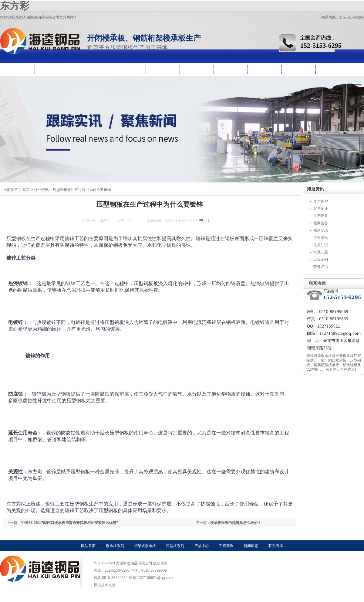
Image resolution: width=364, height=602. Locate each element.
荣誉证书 (321, 267)
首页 (26, 190)
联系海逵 (333, 68)
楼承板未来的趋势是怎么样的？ (236, 523)
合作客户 (321, 201)
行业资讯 (265, 68)
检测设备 (321, 223)
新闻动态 (251, 546)
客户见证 (321, 209)
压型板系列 (175, 546)
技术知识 (321, 245)
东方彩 (15, 6)
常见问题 (321, 252)
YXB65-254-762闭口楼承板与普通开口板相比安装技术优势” (69, 523)
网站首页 (18, 68)
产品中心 (163, 68)
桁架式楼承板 (145, 546)
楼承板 (50, 68)
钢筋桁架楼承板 (122, 68)
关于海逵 (299, 68)
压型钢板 (82, 68)
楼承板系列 (115, 546)
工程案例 (197, 68)
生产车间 (231, 68)
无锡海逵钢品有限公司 (40, 41)
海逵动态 (321, 230)
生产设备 (321, 216)
